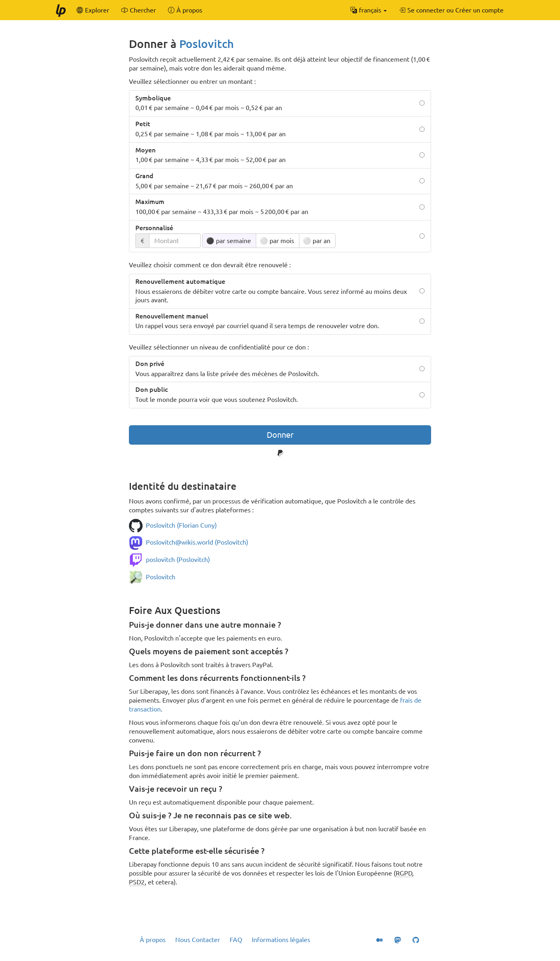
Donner (280, 435)
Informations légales (281, 940)
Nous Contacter (198, 940)
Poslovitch (206, 44)
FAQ (236, 940)
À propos (153, 940)
